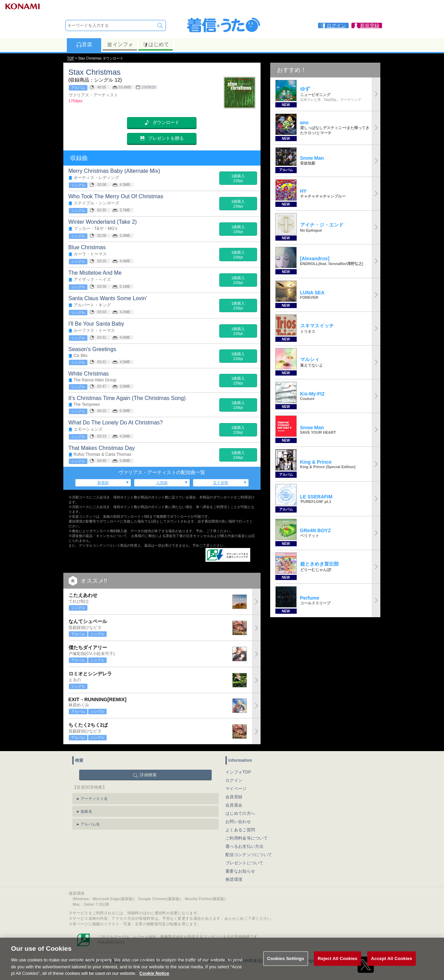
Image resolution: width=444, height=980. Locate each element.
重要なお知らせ (240, 871)
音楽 (84, 44)
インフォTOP (238, 772)
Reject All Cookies (337, 966)
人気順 (162, 483)
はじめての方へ (240, 813)
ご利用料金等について (247, 838)
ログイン (234, 780)
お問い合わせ (238, 822)
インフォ (120, 44)
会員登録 (234, 797)
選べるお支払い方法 (245, 846)
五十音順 (221, 483)
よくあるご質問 (240, 830)
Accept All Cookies (392, 966)
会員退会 (234, 805)
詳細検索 (148, 775)
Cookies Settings (286, 966)
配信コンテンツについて (249, 855)
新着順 (103, 483)
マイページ (236, 789)
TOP (71, 58)
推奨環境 (234, 879)
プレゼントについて (245, 863)
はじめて (156, 44)
